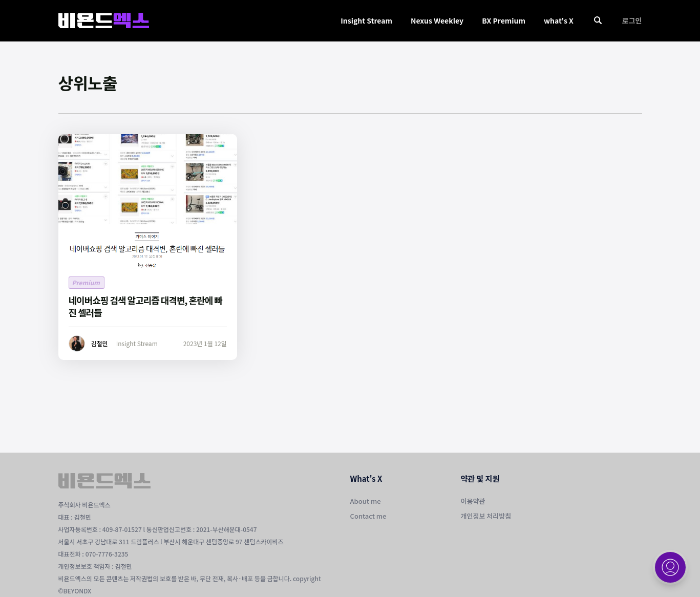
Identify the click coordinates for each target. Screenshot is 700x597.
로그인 (632, 20)
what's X (559, 20)
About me (366, 501)
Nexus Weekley (437, 20)
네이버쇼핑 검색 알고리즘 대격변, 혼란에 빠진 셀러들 (145, 306)
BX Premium (504, 20)
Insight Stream (366, 20)
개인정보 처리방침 (486, 516)
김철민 (100, 343)
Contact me (368, 516)
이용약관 (473, 501)
